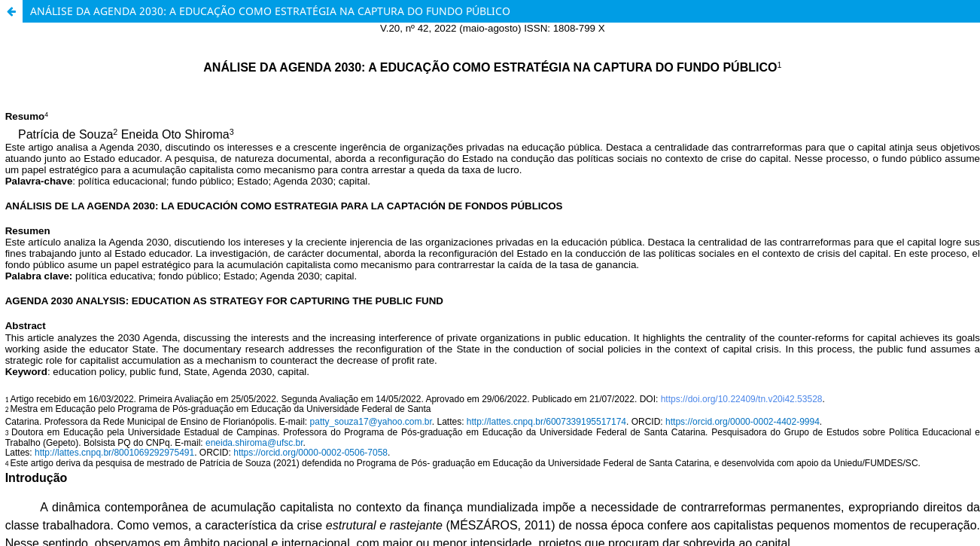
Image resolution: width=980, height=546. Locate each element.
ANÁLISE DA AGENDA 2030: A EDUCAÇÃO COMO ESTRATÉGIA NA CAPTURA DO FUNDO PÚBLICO (270, 11)
